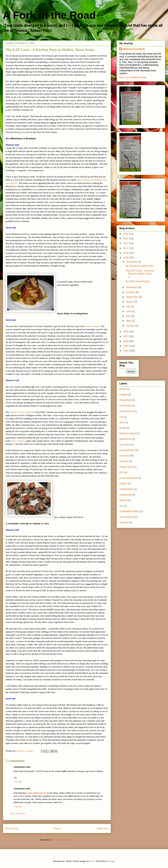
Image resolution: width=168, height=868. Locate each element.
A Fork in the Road (49, 15)
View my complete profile (133, 77)
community (125, 406)
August (130, 302)
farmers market (128, 433)
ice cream (125, 445)
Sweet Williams (18, 441)
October (131, 292)
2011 (126, 248)
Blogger (111, 861)
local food (125, 456)
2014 (126, 234)
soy (121, 506)
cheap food (125, 400)
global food (125, 439)
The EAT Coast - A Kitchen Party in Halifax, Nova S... (140, 274)
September (132, 297)
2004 (126, 351)
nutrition (124, 461)
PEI (121, 472)
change (123, 395)
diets (122, 422)
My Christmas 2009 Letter (139, 266)
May (129, 316)
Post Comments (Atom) (63, 840)
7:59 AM (18, 782)
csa (121, 417)
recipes (123, 483)
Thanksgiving (127, 517)
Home (57, 828)
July (129, 307)
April (129, 321)
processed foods (128, 478)
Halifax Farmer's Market (21, 412)
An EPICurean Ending (137, 281)
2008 (126, 332)
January (131, 326)
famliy (123, 428)
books (123, 389)
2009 (126, 258)
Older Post (102, 828)
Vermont (124, 522)
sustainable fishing (129, 511)
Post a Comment (17, 813)
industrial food (127, 450)
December (132, 262)
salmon (123, 500)
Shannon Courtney (134, 49)
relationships (126, 489)
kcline (92, 861)
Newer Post (12, 828)
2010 (126, 253)
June (129, 311)
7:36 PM (17, 807)
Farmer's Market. (93, 326)
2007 (126, 336)
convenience (126, 411)
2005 (126, 346)
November (132, 287)
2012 (126, 243)
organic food (126, 467)
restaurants (125, 495)
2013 (126, 238)
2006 (126, 341)
